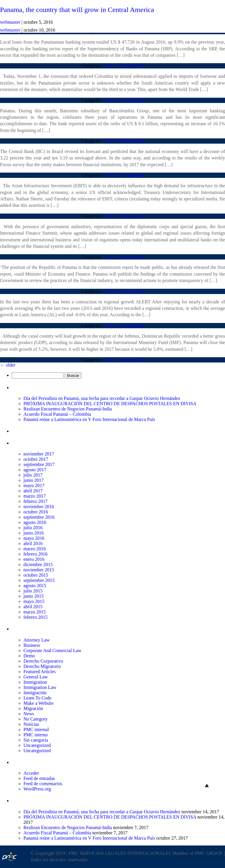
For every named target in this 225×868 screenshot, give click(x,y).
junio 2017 (34, 480)
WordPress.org (37, 789)
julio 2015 (33, 591)
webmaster (10, 30)
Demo (29, 656)
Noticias (31, 724)
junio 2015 (34, 596)
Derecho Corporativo (43, 661)
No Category (35, 719)
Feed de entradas (39, 778)
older (8, 365)
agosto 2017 (35, 470)
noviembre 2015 (39, 570)
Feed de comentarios (43, 784)
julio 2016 (33, 528)
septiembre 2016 (39, 517)
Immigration (35, 682)
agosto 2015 (35, 586)
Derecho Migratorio (42, 666)
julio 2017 (33, 475)
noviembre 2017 (39, 454)
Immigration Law (40, 687)
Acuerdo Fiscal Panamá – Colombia (57, 414)
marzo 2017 (35, 496)
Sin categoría (36, 740)
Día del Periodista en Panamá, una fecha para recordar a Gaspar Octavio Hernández (102, 398)
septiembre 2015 (39, 580)
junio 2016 (34, 533)
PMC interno (36, 735)
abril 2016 (33, 543)
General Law (36, 677)
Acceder (31, 773)
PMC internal (36, 729)
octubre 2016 (36, 512)
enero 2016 (34, 559)
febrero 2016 (35, 554)
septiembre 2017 (39, 464)
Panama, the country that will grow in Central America (77, 10)
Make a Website (38, 703)
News (109, 66)
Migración (33, 708)
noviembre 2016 (39, 507)
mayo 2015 (34, 601)
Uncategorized (130, 66)
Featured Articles (40, 672)
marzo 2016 (35, 549)
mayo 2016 (34, 538)
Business (32, 645)
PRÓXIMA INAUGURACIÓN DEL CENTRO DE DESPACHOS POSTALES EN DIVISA (110, 404)
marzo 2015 (35, 612)
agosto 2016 (35, 522)
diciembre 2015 (38, 564)
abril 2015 (33, 607)
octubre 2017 (36, 459)
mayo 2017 (34, 485)
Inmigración (35, 693)
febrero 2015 (35, 617)
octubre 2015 (36, 575)
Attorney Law (36, 640)
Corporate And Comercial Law (52, 650)
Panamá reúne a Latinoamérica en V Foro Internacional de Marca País (89, 419)
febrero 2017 (35, 501)
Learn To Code (37, 698)
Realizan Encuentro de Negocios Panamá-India (68, 409)
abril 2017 (33, 491)
